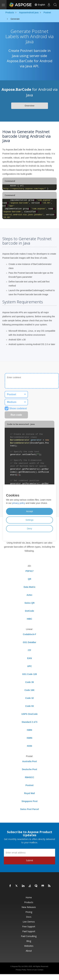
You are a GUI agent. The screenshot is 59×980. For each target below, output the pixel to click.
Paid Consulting (29, 936)
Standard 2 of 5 (29, 722)
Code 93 (30, 706)
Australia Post (30, 761)
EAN (30, 658)
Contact (40, 970)
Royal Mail (29, 793)
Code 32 (30, 698)
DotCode (30, 611)
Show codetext (16, 408)
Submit (30, 860)
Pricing (29, 912)
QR (30, 579)
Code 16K (30, 690)
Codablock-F (30, 634)
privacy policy (19, 503)
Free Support (29, 926)
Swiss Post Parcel (30, 809)
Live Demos (29, 922)
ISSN (30, 746)
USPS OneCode (30, 714)
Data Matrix (29, 587)
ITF (30, 650)
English (40, 5)
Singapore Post (30, 801)
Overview (30, 106)
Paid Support (29, 931)
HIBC (30, 619)
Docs (29, 917)
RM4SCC (29, 777)
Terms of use (32, 970)
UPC (30, 666)
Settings (30, 520)
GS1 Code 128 (30, 674)
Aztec (29, 595)
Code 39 (30, 682)
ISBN (29, 730)
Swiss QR (30, 603)
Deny (30, 529)
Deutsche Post (29, 769)
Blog (29, 941)
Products (29, 902)
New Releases (29, 907)
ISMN (30, 738)
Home (29, 897)
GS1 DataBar (30, 642)
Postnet (29, 785)
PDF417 (29, 571)
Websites (29, 946)
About (29, 951)
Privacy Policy (21, 970)
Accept (30, 511)
